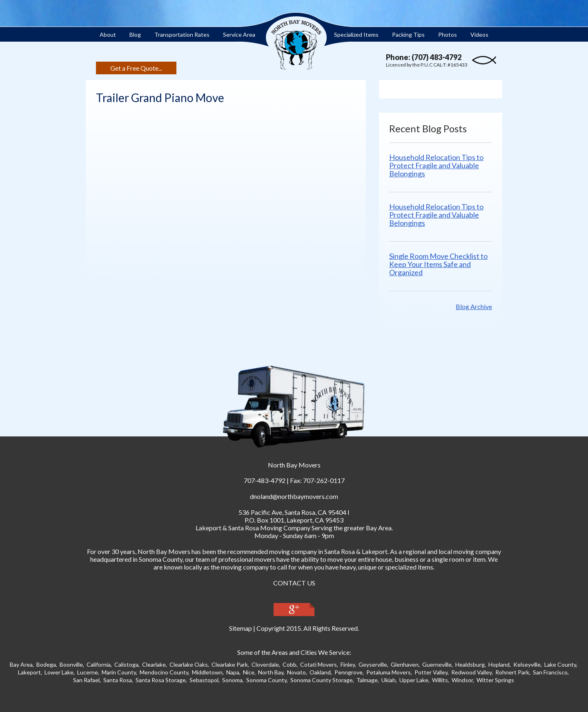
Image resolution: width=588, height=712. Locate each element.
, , (292, 512)
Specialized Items (356, 34)
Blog (135, 34)
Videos (479, 34)
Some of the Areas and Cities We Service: (294, 652)
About (108, 34)
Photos (448, 34)
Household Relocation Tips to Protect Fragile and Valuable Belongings (436, 165)
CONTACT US (294, 583)
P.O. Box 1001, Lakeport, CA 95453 (294, 520)
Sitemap (241, 628)
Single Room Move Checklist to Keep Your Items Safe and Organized (438, 264)
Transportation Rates (182, 34)
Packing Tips (408, 34)
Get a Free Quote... (136, 68)
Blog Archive (474, 306)
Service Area (239, 34)
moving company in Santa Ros (310, 551)
